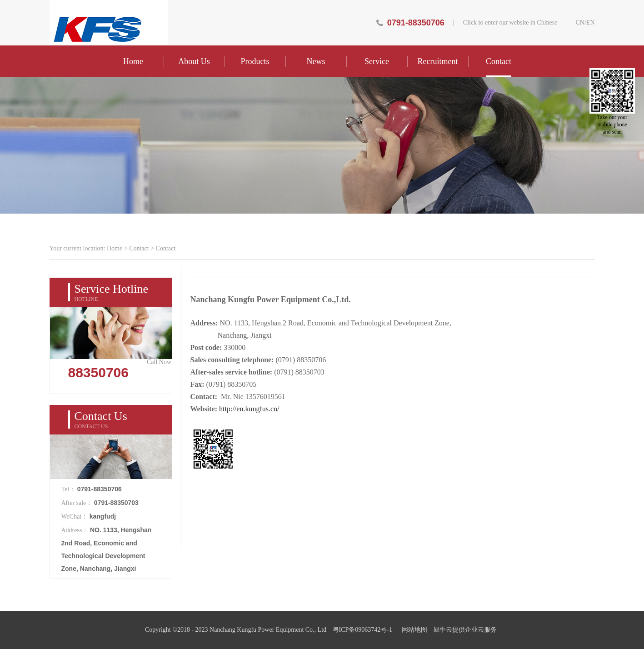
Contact (139, 248)
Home (133, 61)
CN (580, 23)
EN (591, 23)
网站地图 (413, 630)
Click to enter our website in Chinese (510, 23)
